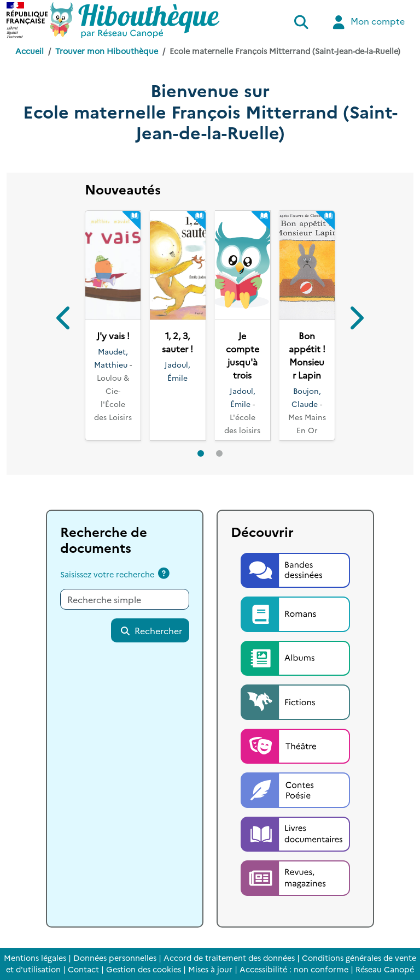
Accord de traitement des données (229, 958)
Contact (83, 969)
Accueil (30, 51)
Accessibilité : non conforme (294, 969)
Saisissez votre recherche (107, 574)
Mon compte (367, 22)
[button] (64, 319)
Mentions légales (35, 958)
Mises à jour (210, 969)
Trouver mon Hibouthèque (107, 51)
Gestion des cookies (144, 969)
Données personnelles (115, 958)
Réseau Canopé (385, 969)
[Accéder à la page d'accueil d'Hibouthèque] (135, 20)
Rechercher (151, 630)
